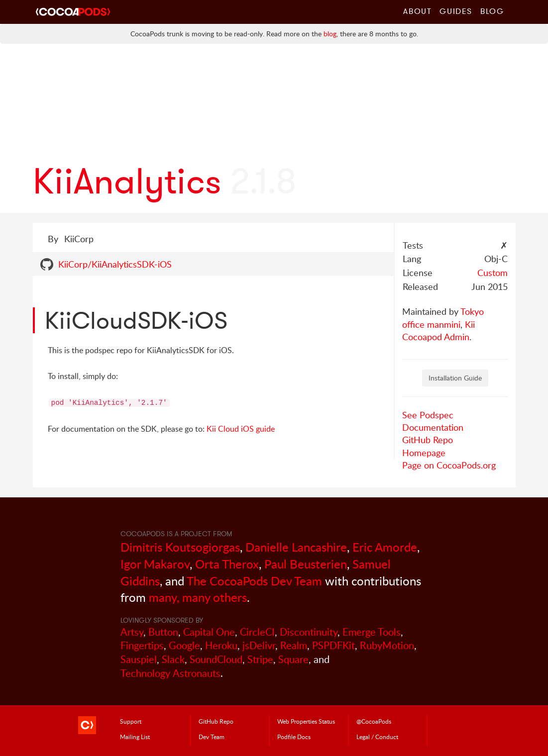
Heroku (221, 645)
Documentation (433, 427)
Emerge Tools (372, 632)
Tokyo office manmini (443, 318)
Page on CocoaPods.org (449, 465)
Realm (294, 645)
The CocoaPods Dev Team (254, 581)
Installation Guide (455, 378)
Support (131, 721)
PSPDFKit (333, 645)
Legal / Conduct (377, 737)
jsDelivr (259, 645)
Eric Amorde (385, 547)
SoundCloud (216, 659)
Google (184, 645)
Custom (493, 273)
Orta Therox (227, 564)
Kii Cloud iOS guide (241, 429)
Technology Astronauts (170, 673)
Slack (173, 659)
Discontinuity (309, 632)
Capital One (209, 632)
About (417, 11)
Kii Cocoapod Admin (438, 331)
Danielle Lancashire (296, 547)
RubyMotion (387, 645)
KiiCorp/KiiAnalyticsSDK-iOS (115, 264)
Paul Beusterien (306, 564)
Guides (456, 11)
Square (293, 659)
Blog (492, 11)
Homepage (424, 453)
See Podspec (428, 415)
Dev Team (212, 737)
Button (163, 632)
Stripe (260, 659)
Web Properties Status (306, 721)
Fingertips (142, 645)
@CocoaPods (374, 721)
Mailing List (135, 737)
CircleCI (257, 632)
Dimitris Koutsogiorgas (180, 547)
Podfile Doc (294, 737)
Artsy (132, 632)
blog (330, 34)
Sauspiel (139, 659)
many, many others (198, 597)
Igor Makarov (155, 564)
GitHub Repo (428, 440)
